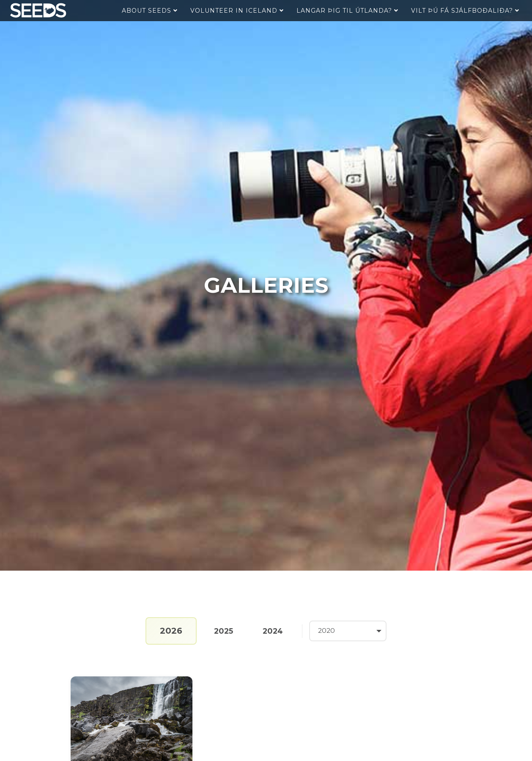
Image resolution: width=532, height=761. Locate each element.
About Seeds (150, 11)
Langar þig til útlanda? (347, 11)
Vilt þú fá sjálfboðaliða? (465, 11)
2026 (168, 631)
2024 (273, 631)
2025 (221, 631)
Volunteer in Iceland (237, 11)
